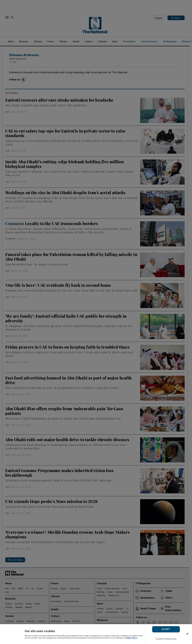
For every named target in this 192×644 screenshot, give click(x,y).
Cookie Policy (131, 638)
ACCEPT (166, 629)
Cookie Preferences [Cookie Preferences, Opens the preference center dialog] (166, 639)
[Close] (187, 634)
